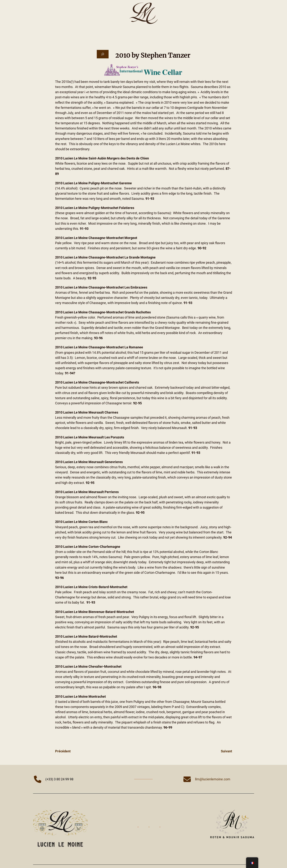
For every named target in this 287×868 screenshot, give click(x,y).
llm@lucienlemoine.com (213, 779)
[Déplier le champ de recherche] (103, 54)
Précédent (63, 751)
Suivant (226, 751)
